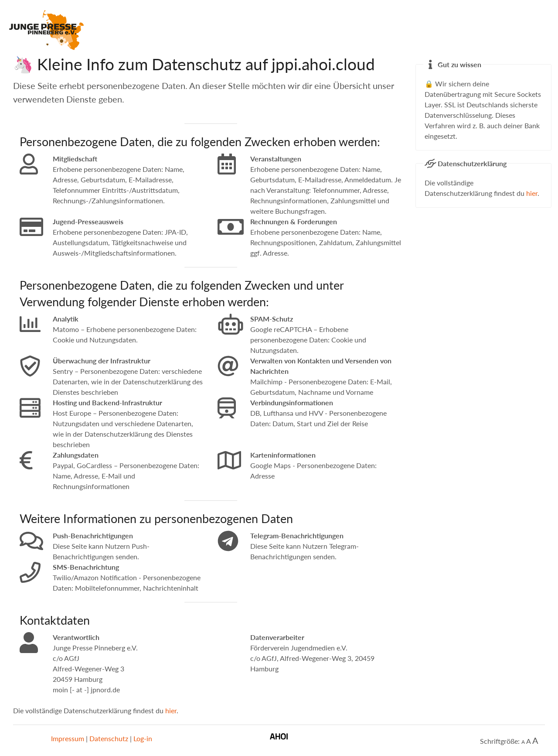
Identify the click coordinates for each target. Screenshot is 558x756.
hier (171, 710)
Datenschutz (109, 738)
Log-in (143, 738)
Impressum (68, 738)
